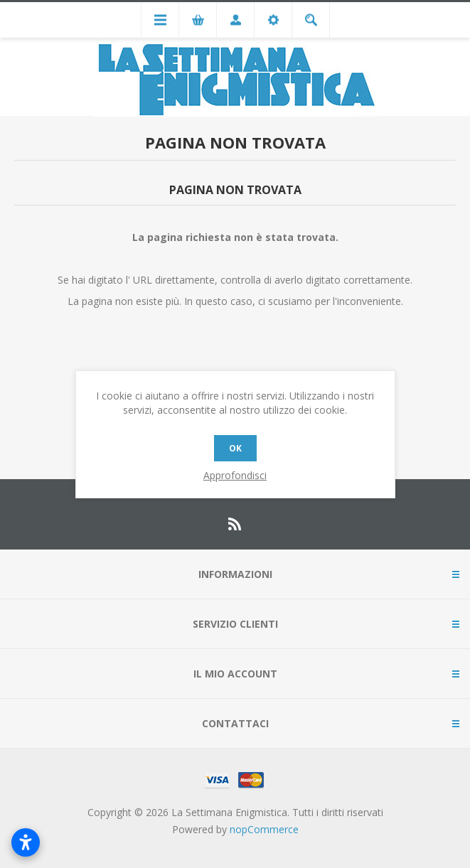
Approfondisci (235, 475)
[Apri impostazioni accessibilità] (26, 842)
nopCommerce (264, 829)
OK (235, 448)
